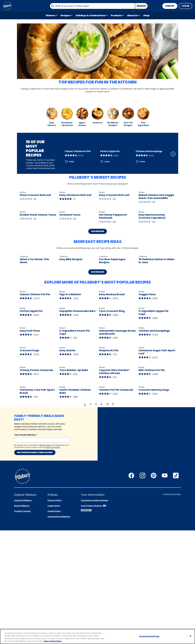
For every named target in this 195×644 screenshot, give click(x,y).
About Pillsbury (22, 619)
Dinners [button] (51, 15)
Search (141, 6)
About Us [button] (133, 15)
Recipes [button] (65, 15)
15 (108, 571)
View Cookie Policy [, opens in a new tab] (53, 641)
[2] (113, 571)
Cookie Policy (54, 625)
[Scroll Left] (61, 157)
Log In (185, 6)
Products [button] (116, 15)
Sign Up (170, 6)
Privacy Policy (54, 614)
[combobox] (92, 6)
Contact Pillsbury (23, 614)
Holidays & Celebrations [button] (91, 15)
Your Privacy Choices (94, 619)
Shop (146, 15)
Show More (98, 273)
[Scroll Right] (173, 157)
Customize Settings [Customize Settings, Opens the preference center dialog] (149, 636)
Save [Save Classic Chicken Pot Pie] (72, 173)
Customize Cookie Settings (95, 614)
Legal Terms (54, 619)
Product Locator (22, 625)
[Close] (191, 636)
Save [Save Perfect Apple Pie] (107, 173)
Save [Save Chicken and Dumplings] (142, 173)
